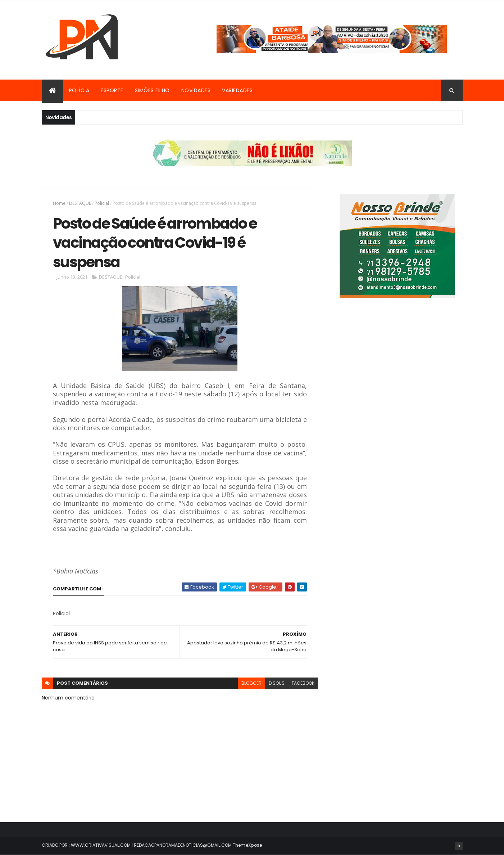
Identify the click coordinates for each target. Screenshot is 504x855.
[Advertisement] (397, 377)
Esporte (112, 90)
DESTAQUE (80, 203)
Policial (102, 203)
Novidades (196, 90)
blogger (251, 683)
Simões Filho (152, 90)
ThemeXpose (248, 845)
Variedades (237, 90)
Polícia (79, 90)
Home (59, 203)
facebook (303, 683)
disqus (277, 683)
